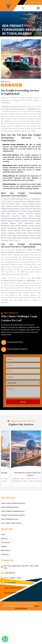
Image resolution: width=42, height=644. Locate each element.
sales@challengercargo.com (14, 593)
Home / (5, 37)
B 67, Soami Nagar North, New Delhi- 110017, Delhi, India (21, 567)
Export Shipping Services (10, 519)
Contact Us (5, 554)
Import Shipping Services (10, 507)
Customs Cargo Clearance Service (13, 515)
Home (3, 535)
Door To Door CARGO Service (11, 523)
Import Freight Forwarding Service (13, 511)
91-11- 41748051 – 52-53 (13, 578)
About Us (4, 539)
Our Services (6, 542)
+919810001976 (10, 573)
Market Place (6, 550)
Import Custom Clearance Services (13, 503)
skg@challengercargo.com (13, 588)
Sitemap (4, 546)
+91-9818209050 (10, 583)
